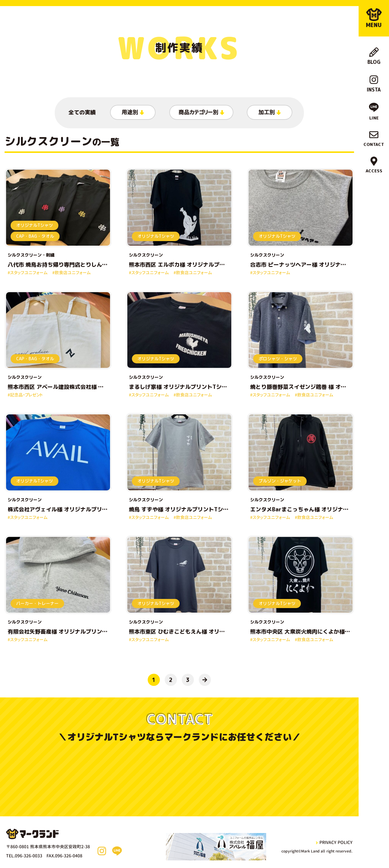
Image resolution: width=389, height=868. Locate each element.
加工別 (270, 112)
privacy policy (334, 842)
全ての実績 (82, 112)
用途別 (133, 112)
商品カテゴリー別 (201, 112)
